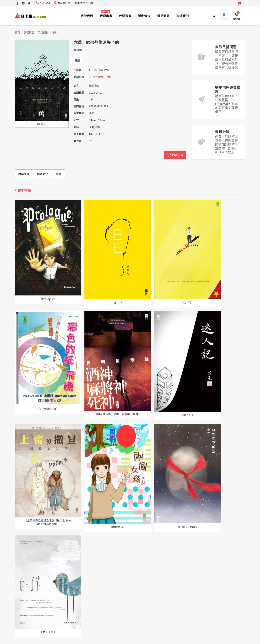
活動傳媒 (144, 16)
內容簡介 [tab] (24, 174)
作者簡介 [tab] (42, 174)
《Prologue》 (48, 299)
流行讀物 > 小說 (102, 77)
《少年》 (187, 302)
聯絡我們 (182, 16)
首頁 (17, 32)
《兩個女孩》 (118, 527)
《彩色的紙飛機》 (48, 409)
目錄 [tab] (58, 174)
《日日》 (118, 303)
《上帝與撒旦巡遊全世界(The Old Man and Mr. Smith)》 (48, 522)
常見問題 (163, 16)
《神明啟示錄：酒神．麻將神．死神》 (118, 414)
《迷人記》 (187, 415)
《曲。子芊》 (48, 632)
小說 (55, 32)
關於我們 (87, 16)
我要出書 (106, 14)
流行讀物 (43, 32)
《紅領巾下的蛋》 (187, 527)
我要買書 (125, 16)
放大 (42, 124)
